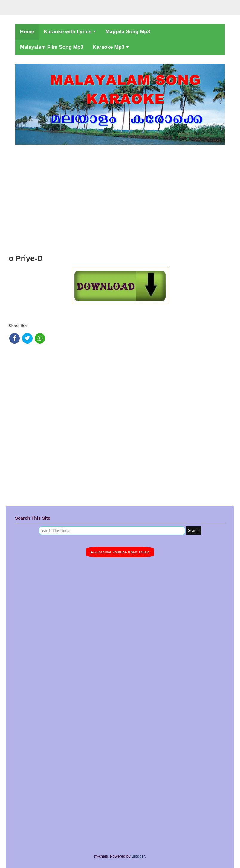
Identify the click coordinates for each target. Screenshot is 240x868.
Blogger (138, 856)
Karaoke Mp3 (111, 47)
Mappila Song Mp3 (128, 32)
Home (27, 32)
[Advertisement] (120, 198)
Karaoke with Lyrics (70, 32)
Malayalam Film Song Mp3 (52, 47)
